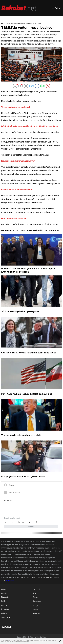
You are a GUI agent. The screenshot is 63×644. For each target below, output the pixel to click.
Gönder (31, 527)
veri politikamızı (14, 642)
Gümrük (4, 606)
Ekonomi (36, 589)
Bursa (4, 589)
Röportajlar (5, 597)
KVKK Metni (38, 613)
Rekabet (36, 593)
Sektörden (37, 601)
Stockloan (10, 581)
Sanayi (35, 597)
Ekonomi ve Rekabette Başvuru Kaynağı (17, 24)
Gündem (38, 24)
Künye (35, 606)
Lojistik (4, 613)
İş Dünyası (5, 610)
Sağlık (4, 601)
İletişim (36, 610)
